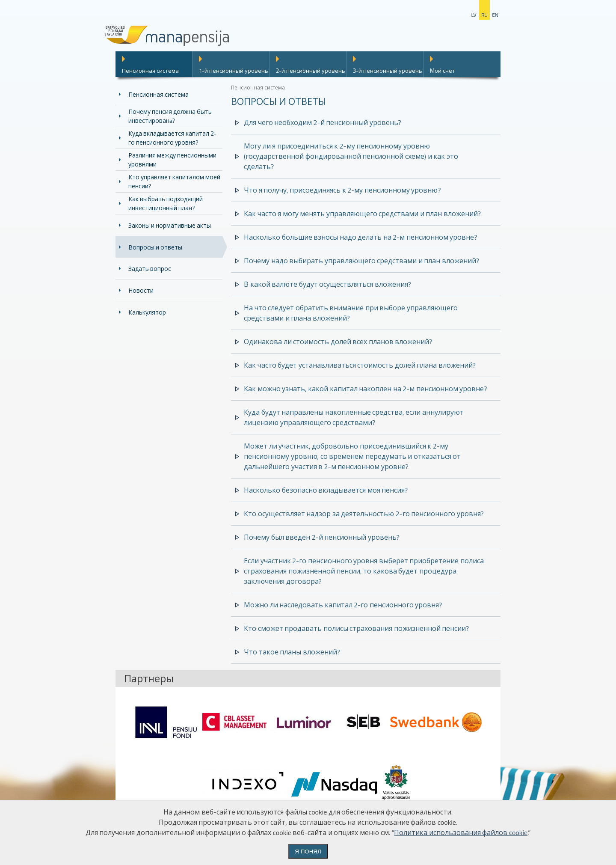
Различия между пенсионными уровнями (172, 160)
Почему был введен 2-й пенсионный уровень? (322, 537)
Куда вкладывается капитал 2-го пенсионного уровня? (172, 138)
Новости (141, 290)
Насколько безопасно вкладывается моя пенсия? (326, 490)
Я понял (308, 852)
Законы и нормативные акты (170, 225)
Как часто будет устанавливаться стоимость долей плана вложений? (360, 365)
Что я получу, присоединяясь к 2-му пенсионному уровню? (342, 190)
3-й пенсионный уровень (388, 71)
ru (484, 15)
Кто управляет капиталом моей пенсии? (174, 181)
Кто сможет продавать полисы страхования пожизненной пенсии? (356, 628)
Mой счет (443, 71)
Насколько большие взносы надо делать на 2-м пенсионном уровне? (360, 237)
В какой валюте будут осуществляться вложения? (327, 284)
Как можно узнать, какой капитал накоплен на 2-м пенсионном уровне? (365, 389)
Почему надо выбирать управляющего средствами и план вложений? (361, 261)
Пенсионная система (150, 71)
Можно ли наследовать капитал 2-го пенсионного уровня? (343, 605)
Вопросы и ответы (155, 247)
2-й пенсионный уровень (311, 71)
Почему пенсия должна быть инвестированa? (170, 116)
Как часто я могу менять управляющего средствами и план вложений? (362, 214)
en (495, 15)
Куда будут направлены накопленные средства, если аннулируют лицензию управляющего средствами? (354, 417)
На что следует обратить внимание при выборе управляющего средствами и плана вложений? (351, 313)
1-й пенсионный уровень (234, 71)
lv (474, 15)
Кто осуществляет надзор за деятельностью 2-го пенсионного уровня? (364, 514)
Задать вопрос (150, 269)
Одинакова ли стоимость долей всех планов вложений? (338, 342)
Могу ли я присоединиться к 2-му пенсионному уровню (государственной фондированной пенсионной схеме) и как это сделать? (351, 156)
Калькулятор (147, 312)
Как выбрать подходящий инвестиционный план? (166, 203)
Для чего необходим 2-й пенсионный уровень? (323, 122)
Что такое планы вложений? (292, 652)
